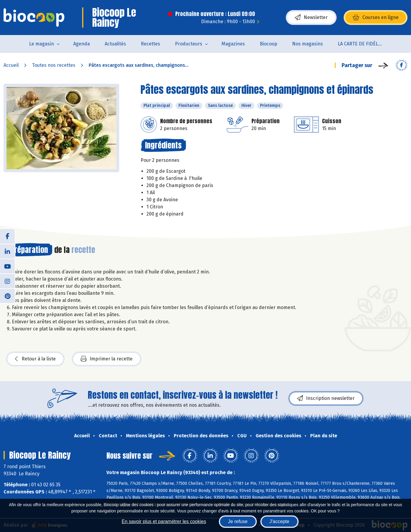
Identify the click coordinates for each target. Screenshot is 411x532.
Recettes (150, 44)
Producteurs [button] (189, 44)
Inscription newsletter (326, 398)
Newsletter (311, 18)
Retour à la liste (35, 359)
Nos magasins (308, 44)
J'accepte (279, 521)
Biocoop (269, 44)
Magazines (233, 44)
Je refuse (238, 521)
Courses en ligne (376, 18)
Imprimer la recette (107, 359)
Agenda (82, 44)
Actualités (115, 44)
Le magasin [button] (42, 44)
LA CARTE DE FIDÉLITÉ (361, 44)
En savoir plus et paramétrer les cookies (164, 521)
